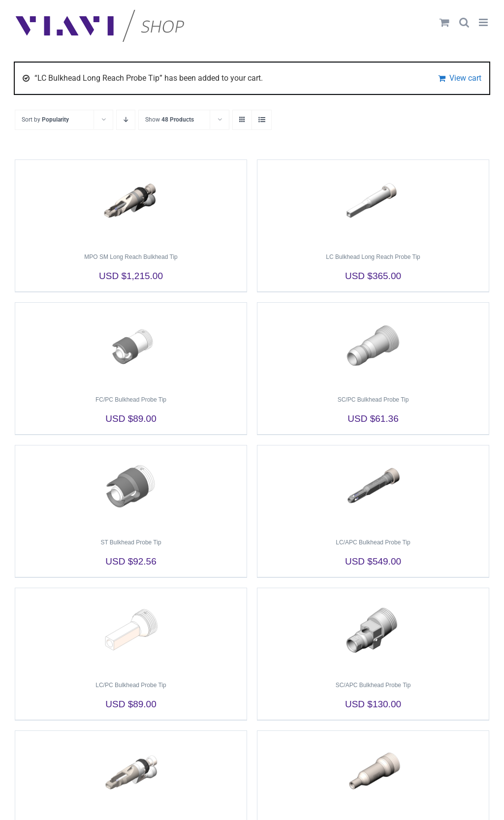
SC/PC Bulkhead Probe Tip (373, 400)
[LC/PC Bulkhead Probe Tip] (131, 630)
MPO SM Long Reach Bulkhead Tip (131, 257)
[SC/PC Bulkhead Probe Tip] (373, 345)
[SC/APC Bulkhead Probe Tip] (373, 630)
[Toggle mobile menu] (484, 22)
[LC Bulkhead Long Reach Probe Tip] (373, 202)
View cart (465, 78)
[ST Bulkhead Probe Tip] (131, 487)
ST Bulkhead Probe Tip (131, 542)
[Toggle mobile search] (464, 22)
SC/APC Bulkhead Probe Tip (373, 685)
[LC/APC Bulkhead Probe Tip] (373, 487)
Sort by (45, 120)
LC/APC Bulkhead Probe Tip (373, 542)
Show (170, 120)
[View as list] (262, 120)
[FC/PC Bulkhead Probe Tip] (131, 345)
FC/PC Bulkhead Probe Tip (131, 400)
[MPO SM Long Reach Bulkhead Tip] (131, 202)
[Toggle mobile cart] (444, 22)
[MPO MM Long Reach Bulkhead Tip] (131, 773)
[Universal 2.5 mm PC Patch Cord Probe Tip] (373, 773)
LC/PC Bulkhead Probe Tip (131, 685)
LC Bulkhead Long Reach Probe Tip (373, 257)
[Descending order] (126, 120)
